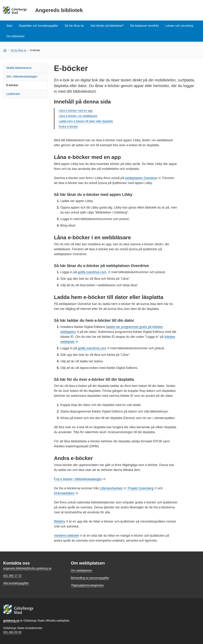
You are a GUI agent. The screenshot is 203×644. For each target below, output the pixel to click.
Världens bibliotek (66, 536)
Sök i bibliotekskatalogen (22, 77)
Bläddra (59, 521)
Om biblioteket (15, 36)
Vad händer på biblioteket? (107, 26)
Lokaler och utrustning (179, 26)
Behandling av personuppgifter (90, 578)
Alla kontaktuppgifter (16, 583)
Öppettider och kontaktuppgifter (38, 26)
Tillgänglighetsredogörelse (87, 585)
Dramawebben (64, 493)
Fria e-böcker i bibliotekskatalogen (78, 479)
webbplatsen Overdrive (141, 178)
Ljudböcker (13, 94)
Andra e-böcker (68, 127)
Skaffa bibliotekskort (19, 68)
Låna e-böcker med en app (76, 111)
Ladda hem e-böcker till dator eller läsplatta (86, 121)
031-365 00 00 (12, 632)
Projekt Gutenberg (141, 488)
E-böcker (12, 85)
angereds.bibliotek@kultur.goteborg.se (27, 568)
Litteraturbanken (111, 488)
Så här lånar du (74, 26)
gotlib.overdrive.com (92, 272)
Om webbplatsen (82, 570)
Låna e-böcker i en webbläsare (78, 116)
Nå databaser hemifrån (145, 26)
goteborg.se (11, 621)
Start (9, 26)
